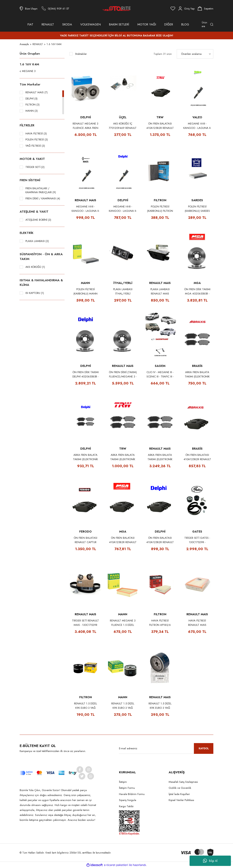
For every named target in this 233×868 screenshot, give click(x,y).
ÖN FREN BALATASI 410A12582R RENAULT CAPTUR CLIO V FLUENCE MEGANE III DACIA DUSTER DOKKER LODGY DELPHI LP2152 (160, 540)
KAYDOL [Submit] (204, 748)
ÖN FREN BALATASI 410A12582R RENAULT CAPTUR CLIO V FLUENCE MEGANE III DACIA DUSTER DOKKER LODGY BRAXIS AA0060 (197, 457)
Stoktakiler (81, 54)
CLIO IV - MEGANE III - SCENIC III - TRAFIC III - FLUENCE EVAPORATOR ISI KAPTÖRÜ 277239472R (160, 374)
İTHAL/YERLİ (123, 283)
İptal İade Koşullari (179, 794)
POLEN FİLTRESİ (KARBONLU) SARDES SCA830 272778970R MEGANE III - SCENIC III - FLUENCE (197, 209)
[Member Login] (186, 8)
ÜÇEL (123, 117)
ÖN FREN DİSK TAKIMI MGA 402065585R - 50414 (197, 292)
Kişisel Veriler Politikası (181, 800)
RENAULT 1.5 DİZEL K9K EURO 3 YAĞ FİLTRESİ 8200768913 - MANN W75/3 (123, 706)
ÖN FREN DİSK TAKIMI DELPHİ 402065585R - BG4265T (86, 374)
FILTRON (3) (32, 105)
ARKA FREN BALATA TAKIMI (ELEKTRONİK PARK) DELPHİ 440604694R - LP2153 (85, 457)
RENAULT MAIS (85, 200)
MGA (197, 283)
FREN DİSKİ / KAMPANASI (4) (43, 198)
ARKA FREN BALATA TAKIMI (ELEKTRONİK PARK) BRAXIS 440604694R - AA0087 (197, 374)
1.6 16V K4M (54, 44)
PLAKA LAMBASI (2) (37, 241)
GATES (197, 532)
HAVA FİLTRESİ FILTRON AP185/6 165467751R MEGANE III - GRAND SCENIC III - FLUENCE (160, 623)
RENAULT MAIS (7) (37, 92)
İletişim (123, 782)
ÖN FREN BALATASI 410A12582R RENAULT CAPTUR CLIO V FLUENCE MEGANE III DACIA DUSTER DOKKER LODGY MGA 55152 (123, 540)
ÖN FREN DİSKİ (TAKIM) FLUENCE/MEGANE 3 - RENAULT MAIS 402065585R (123, 374)
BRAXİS (197, 366)
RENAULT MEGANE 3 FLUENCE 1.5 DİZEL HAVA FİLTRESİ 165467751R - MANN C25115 (123, 623)
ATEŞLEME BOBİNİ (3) (38, 220)
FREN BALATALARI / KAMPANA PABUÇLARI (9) (41, 190)
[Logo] (116, 9)
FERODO (85, 532)
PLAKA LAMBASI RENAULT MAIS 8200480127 (160, 292)
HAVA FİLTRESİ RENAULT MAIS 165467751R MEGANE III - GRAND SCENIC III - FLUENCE (197, 623)
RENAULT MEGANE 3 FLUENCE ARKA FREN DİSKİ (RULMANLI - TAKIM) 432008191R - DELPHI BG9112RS (85, 126)
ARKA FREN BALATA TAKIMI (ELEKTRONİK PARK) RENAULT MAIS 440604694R (160, 457)
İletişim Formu (127, 788)
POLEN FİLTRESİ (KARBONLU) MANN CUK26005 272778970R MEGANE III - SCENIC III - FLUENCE (85, 292)
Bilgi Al (210, 861)
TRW (160, 117)
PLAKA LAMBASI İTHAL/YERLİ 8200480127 (123, 292)
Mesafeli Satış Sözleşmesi (183, 782)
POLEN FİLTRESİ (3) (37, 139)
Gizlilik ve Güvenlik (180, 788)
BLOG (185, 24)
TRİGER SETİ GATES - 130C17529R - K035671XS (197, 540)
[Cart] (205, 8)
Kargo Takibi (126, 806)
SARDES (197, 200)
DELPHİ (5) (31, 99)
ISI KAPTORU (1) (35, 293)
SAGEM (160, 366)
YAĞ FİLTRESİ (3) (35, 146)
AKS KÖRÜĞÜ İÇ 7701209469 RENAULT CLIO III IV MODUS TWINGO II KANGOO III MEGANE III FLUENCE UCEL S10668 (123, 126)
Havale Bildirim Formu (132, 794)
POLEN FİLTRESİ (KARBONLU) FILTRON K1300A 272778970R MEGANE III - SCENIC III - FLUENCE (160, 209)
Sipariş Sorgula (128, 800)
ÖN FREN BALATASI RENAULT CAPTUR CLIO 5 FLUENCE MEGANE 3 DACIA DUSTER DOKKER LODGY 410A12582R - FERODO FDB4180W (85, 540)
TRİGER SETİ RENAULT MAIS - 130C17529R (85, 623)
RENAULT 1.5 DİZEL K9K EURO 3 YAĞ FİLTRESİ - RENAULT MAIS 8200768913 (160, 706)
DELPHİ (86, 117)
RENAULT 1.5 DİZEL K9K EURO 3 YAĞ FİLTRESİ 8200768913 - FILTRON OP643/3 (86, 706)
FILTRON (160, 200)
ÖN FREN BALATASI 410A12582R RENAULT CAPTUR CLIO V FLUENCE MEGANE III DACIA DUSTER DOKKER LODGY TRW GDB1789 (160, 126)
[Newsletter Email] (166, 748)
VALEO (197, 117)
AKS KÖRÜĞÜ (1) (35, 267)
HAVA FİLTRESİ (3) (36, 133)
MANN (85, 283)
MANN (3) (32, 111)
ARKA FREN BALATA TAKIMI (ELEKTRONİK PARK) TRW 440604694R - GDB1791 (123, 457)
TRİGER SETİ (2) (35, 167)
